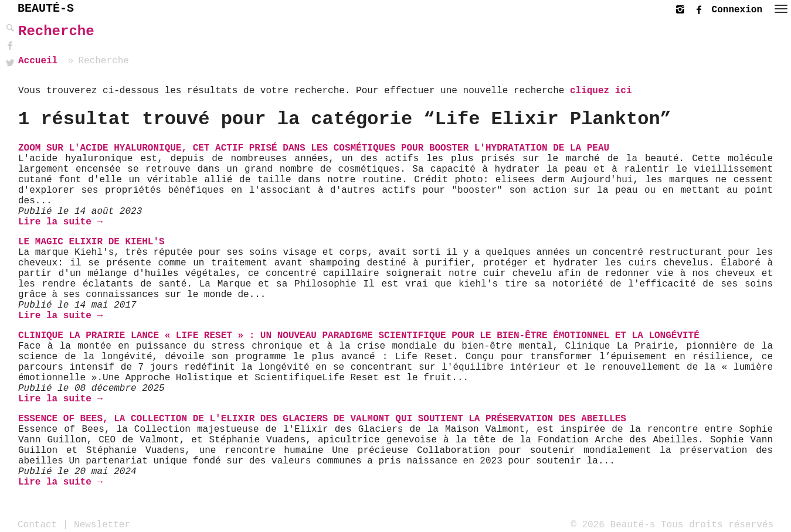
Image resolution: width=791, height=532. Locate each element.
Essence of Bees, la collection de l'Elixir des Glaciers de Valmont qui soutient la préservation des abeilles (322, 419)
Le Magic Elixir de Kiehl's (91, 242)
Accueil (38, 61)
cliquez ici (601, 91)
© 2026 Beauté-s (613, 524)
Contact (37, 524)
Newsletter (102, 524)
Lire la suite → (60, 222)
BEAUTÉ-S (46, 8)
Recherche (56, 31)
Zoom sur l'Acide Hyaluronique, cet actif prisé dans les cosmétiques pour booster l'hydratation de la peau (314, 148)
